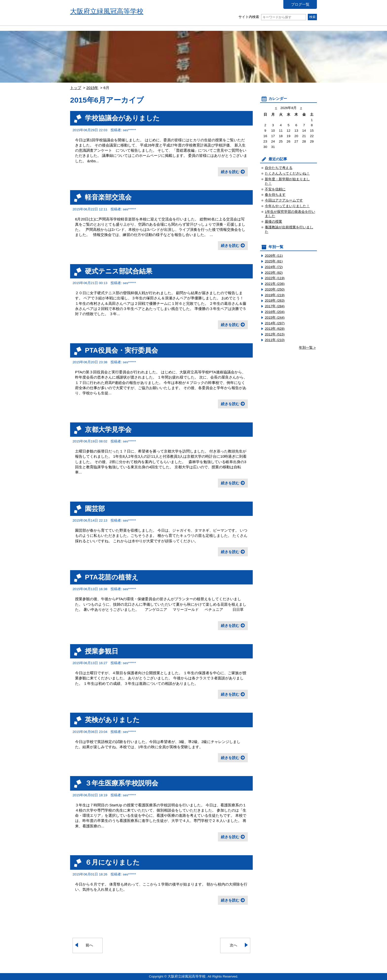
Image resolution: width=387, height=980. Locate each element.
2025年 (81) (274, 261)
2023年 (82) (274, 273)
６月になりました (112, 862)
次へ (233, 945)
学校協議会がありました (122, 118)
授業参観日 (102, 651)
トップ (76, 88)
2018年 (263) (275, 300)
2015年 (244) (275, 318)
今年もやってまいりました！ (287, 206)
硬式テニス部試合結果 (119, 271)
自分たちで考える (279, 168)
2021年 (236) (275, 284)
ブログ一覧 (300, 4)
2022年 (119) (275, 278)
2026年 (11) (274, 256)
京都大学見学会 (108, 429)
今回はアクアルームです (284, 200)
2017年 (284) (275, 306)
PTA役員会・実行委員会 (121, 350)
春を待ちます (275, 195)
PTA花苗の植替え (112, 577)
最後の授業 (273, 222)
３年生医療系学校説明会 (122, 783)
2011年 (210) (275, 340)
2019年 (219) (275, 295)
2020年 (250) (275, 289)
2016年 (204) (275, 312)
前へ (89, 945)
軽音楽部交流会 (108, 197)
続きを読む (230, 172)
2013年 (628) (275, 329)
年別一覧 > (307, 348)
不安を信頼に (275, 189)
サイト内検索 (272, 17)
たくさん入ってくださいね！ (287, 173)
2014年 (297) (275, 323)
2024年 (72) (274, 267)
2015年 (92, 88)
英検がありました (112, 720)
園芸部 (95, 509)
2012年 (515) (275, 334)
